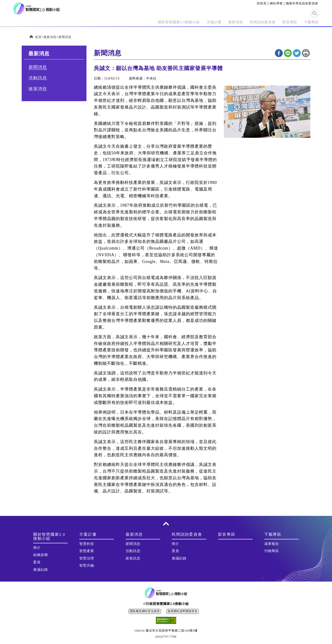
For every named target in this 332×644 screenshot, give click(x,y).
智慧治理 (87, 559)
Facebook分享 (279, 53)
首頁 (39, 37)
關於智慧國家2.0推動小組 (153, 22)
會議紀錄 (41, 570)
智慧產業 (87, 551)
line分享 (288, 53)
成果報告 (272, 544)
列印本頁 (306, 53)
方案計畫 (195, 22)
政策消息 (38, 89)
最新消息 (220, 22)
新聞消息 (67, 37)
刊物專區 (272, 551)
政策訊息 (133, 559)
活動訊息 (38, 78)
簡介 (37, 548)
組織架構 (41, 555)
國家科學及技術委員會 (302, 3)
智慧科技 (87, 544)
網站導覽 (276, 3)
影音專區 (285, 22)
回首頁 (262, 3)
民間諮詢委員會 (252, 22)
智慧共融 (87, 566)
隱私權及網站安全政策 (145, 611)
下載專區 (309, 22)
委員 (37, 562)
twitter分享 (297, 53)
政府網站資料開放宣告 (183, 611)
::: (255, 3)
